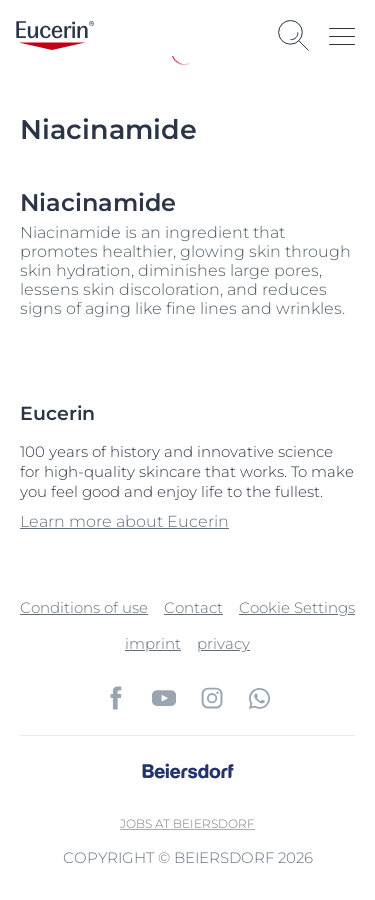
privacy (223, 643)
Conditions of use (84, 607)
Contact (193, 607)
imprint (153, 643)
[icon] (116, 698)
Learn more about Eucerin (124, 521)
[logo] (55, 35)
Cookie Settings (297, 607)
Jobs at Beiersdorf (187, 823)
